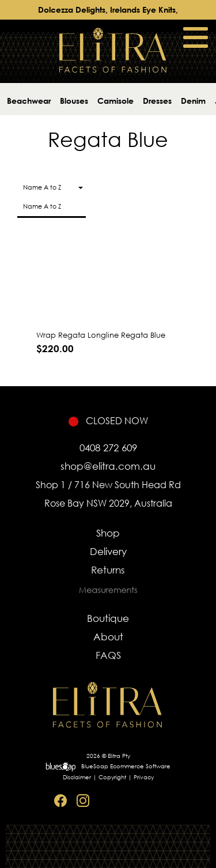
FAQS (108, 658)
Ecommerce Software (140, 766)
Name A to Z (42, 206)
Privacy (144, 777)
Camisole (115, 101)
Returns (108, 573)
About (108, 637)
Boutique (108, 618)
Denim (193, 101)
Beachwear (29, 101)
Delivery (108, 552)
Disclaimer (77, 777)
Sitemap (151, 801)
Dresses (157, 101)
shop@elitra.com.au (108, 466)
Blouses (74, 101)
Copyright (112, 777)
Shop (108, 533)
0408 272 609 (108, 448)
